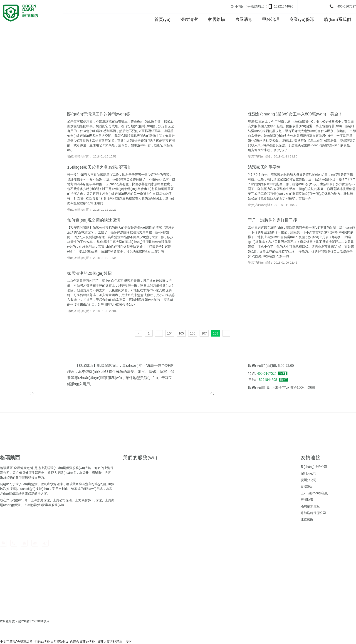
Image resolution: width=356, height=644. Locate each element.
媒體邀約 (307, 487)
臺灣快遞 (307, 500)
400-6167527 (267, 373)
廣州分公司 (309, 480)
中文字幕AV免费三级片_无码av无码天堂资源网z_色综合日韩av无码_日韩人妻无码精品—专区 (66, 642)
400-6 (341, 6)
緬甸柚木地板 (310, 506)
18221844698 (284, 6)
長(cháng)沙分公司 (314, 467)
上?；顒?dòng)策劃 (314, 493)
